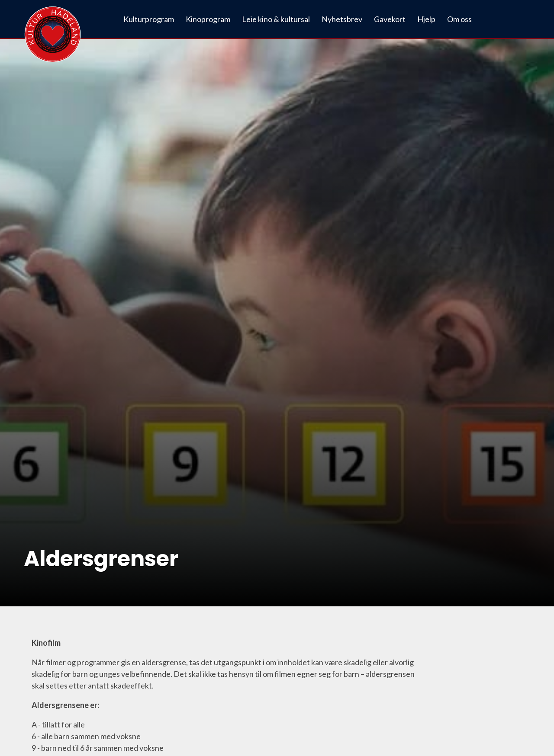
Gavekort (390, 19)
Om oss (459, 19)
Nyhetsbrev (342, 19)
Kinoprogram (208, 19)
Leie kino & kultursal (276, 19)
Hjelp (426, 19)
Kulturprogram (149, 19)
